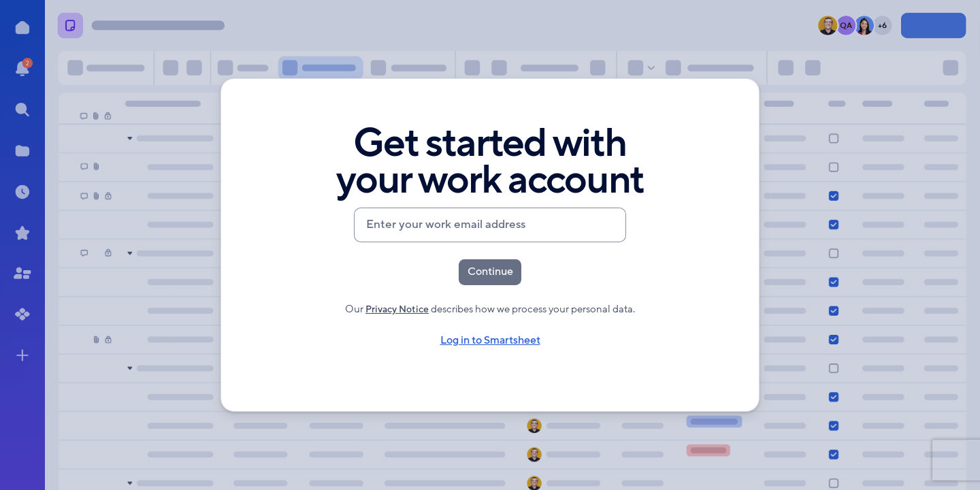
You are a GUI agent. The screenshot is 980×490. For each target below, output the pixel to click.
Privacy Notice (397, 312)
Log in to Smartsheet (490, 344)
